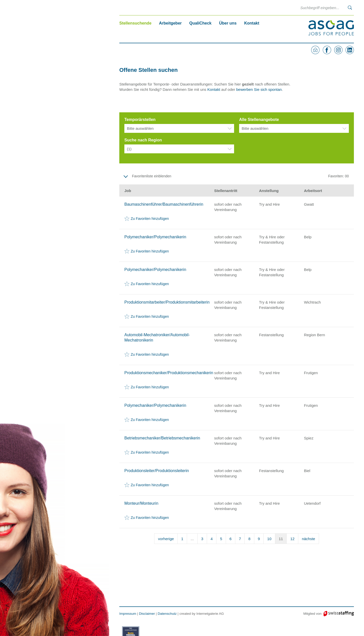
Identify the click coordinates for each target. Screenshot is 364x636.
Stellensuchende (135, 23)
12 (292, 539)
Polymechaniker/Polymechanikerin (155, 237)
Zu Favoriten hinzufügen (150, 219)
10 (269, 539)
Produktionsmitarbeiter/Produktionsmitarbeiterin (167, 302)
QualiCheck (200, 23)
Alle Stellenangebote (259, 120)
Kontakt (252, 23)
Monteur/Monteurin (141, 503)
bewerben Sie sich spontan (259, 89)
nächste (309, 539)
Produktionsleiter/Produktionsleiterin (157, 471)
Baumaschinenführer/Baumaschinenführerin (164, 204)
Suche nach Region (143, 140)
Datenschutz (167, 614)
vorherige (166, 539)
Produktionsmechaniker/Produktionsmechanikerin (169, 373)
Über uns (228, 23)
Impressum (128, 614)
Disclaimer (147, 614)
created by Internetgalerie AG (202, 614)
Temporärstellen (140, 120)
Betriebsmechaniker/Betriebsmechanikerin (162, 438)
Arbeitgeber (170, 23)
